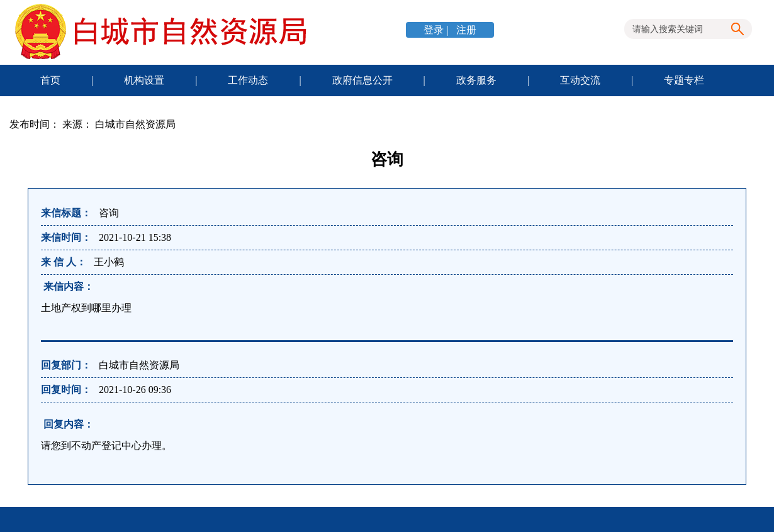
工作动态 (248, 80)
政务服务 (476, 80)
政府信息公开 (362, 80)
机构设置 (144, 80)
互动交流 (580, 80)
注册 (465, 30)
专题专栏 (684, 80)
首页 (50, 80)
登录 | (437, 30)
